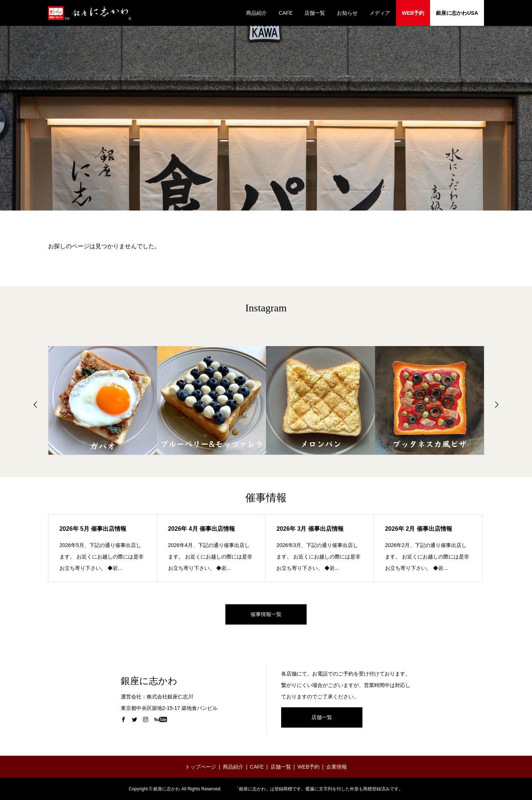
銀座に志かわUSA (457, 13)
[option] (103, 400)
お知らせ (347, 13)
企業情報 (337, 767)
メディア (380, 13)
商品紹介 (256, 13)
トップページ (201, 767)
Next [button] (497, 404)
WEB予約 (413, 13)
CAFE (285, 13)
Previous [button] (35, 404)
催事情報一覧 (266, 614)
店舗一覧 (315, 13)
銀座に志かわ (149, 681)
